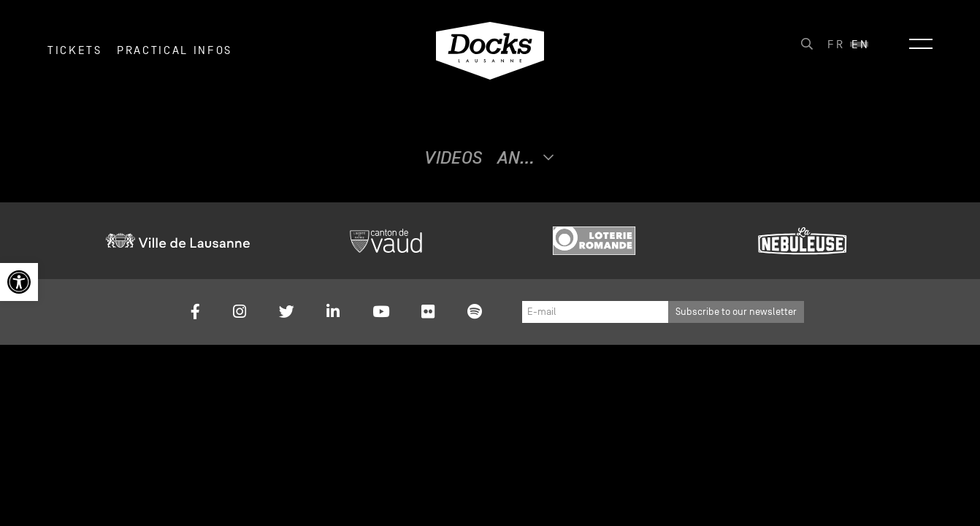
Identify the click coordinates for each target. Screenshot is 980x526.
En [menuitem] (860, 52)
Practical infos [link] (175, 58)
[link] (19, 282)
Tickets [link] (75, 58)
